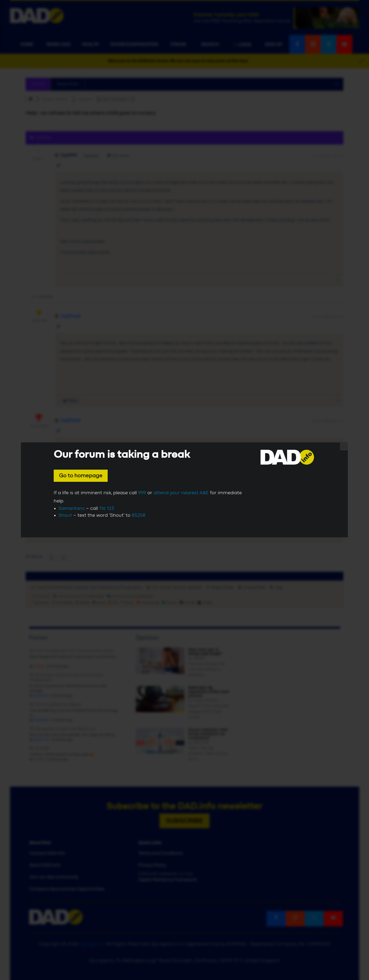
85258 (139, 515)
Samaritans (72, 509)
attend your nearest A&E (181, 493)
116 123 (107, 509)
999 (142, 493)
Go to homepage (81, 476)
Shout (65, 515)
